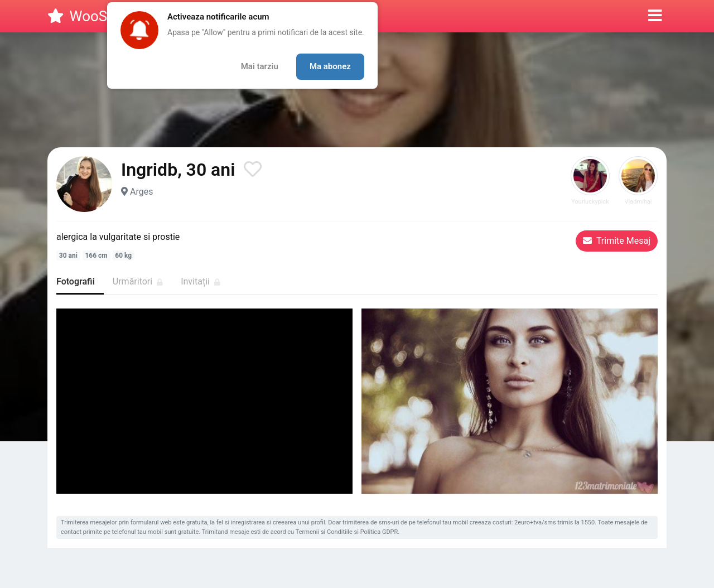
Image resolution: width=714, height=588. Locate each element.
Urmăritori (138, 281)
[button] (655, 16)
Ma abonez (330, 66)
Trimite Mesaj (617, 241)
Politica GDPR (379, 532)
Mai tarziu (260, 66)
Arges (141, 192)
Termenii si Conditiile (324, 532)
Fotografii (76, 281)
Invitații (201, 281)
